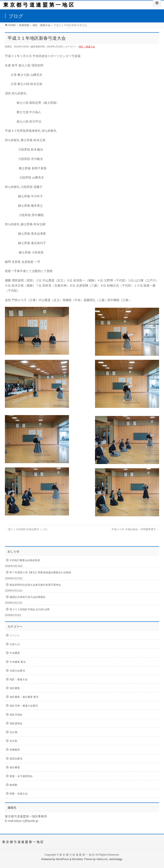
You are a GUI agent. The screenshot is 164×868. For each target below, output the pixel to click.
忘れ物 (13, 732)
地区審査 (15, 688)
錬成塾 (13, 785)
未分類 (13, 741)
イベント (15, 635)
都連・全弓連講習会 (21, 776)
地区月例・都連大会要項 (24, 706)
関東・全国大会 (19, 794)
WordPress (62, 859)
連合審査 (15, 767)
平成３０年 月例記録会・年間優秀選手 (135, 529)
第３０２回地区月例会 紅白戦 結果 (30, 609)
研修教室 (15, 750)
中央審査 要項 (18, 662)
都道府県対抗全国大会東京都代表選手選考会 (35, 585)
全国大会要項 (17, 671)
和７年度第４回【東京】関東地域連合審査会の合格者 (40, 572)
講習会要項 (16, 759)
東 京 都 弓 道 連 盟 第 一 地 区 (39, 5)
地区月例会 (16, 715)
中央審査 (15, 653)
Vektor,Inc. (102, 859)
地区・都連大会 (87, 47)
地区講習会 (16, 723)
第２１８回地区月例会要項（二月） (27, 529)
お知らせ (15, 644)
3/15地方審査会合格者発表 (25, 560)
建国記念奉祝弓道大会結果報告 (28, 597)
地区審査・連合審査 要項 (24, 697)
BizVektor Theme (82, 859)
